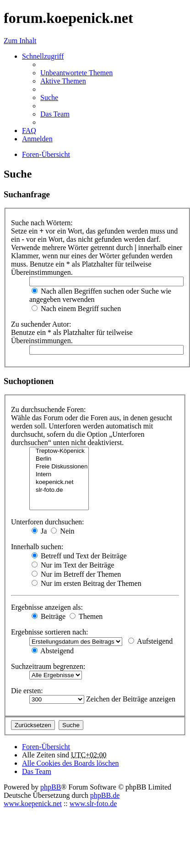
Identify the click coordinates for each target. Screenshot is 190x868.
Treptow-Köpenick (59, 451)
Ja (39, 531)
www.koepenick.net (33, 804)
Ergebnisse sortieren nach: (50, 632)
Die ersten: (27, 691)
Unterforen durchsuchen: (48, 522)
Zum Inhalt (20, 41)
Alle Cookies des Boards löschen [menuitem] (71, 763)
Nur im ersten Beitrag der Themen (87, 583)
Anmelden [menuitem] (37, 139)
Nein (62, 531)
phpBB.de (105, 795)
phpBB (51, 787)
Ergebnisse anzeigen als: (47, 607)
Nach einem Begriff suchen (76, 309)
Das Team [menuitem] (55, 114)
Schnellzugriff (43, 56)
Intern (59, 475)
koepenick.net (59, 482)
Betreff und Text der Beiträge (79, 556)
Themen (86, 616)
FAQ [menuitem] (29, 131)
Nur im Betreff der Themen (76, 574)
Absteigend (53, 651)
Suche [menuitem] (49, 97)
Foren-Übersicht (46, 747)
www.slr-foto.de (93, 804)
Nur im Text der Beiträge (73, 565)
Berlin (59, 459)
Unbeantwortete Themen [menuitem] (76, 73)
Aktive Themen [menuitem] (63, 81)
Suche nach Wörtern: (42, 223)
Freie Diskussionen (59, 467)
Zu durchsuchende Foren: (49, 409)
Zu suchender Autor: (41, 324)
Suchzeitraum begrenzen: (48, 666)
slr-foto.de (59, 490)
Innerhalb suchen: (37, 547)
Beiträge (49, 616)
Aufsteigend (150, 641)
